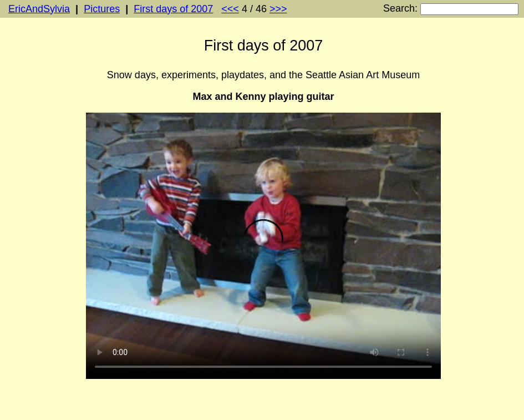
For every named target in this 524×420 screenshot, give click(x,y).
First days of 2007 (173, 9)
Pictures (102, 9)
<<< (230, 9)
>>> (278, 9)
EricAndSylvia (39, 9)
